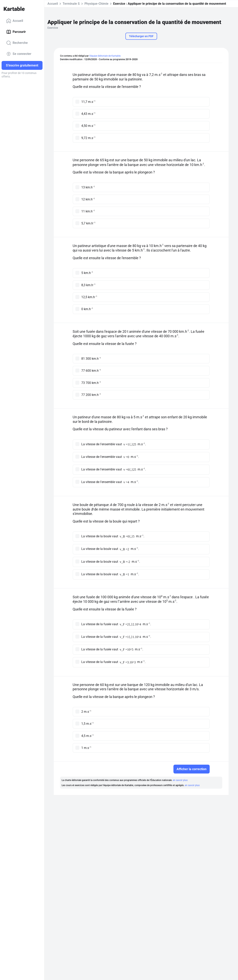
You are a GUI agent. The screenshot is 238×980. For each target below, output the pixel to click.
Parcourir (16, 32)
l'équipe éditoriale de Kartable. (105, 56)
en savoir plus (180, 780)
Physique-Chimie (96, 4)
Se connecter (19, 54)
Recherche (17, 43)
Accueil (15, 21)
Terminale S (71, 4)
